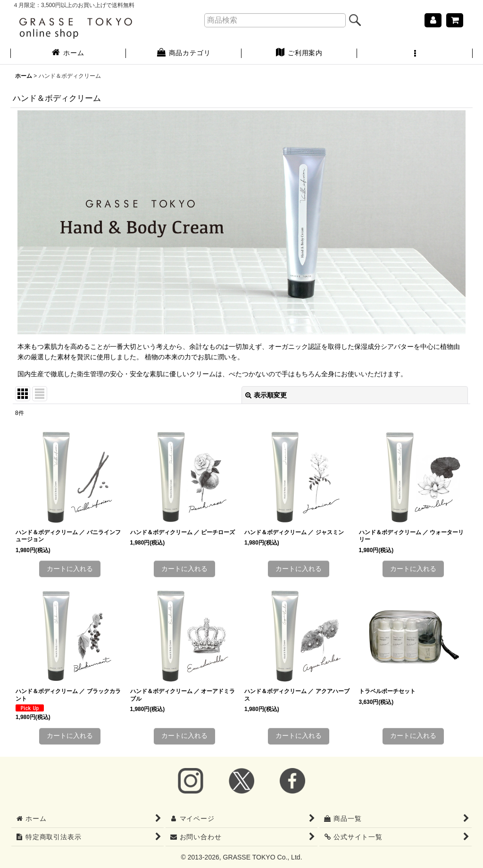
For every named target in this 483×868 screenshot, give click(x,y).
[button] (415, 54)
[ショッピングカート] (455, 20)
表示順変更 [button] (266, 395)
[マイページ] (433, 20)
